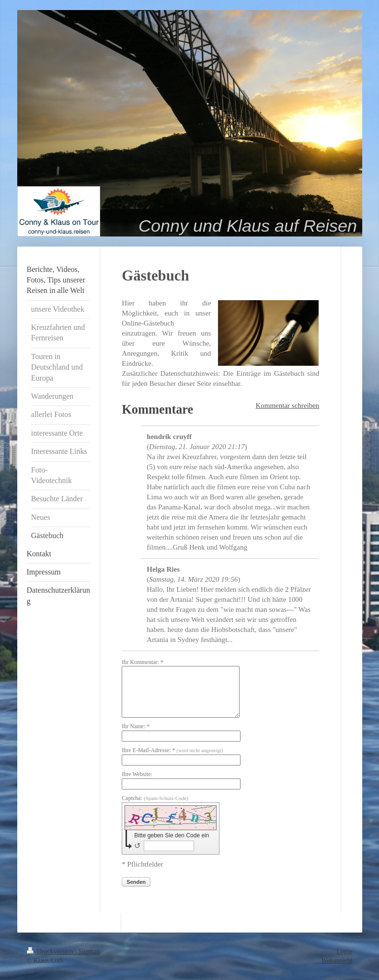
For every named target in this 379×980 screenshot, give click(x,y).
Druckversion (51, 952)
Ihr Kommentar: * (143, 662)
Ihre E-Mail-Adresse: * (172, 750)
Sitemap (89, 952)
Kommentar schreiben (287, 406)
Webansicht (337, 961)
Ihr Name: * (136, 726)
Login (344, 952)
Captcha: (155, 798)
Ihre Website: (137, 774)
